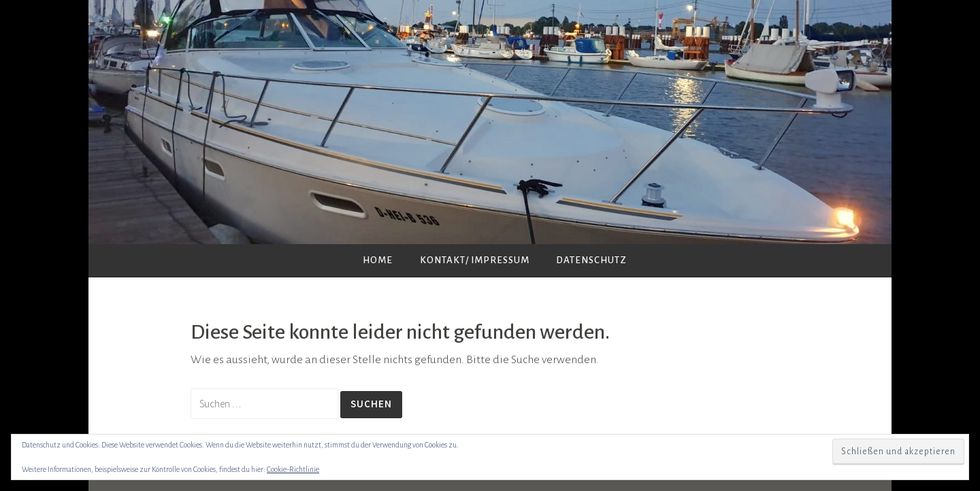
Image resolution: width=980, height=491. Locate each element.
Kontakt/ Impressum (475, 260)
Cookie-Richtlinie (293, 469)
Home (378, 260)
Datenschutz (591, 260)
